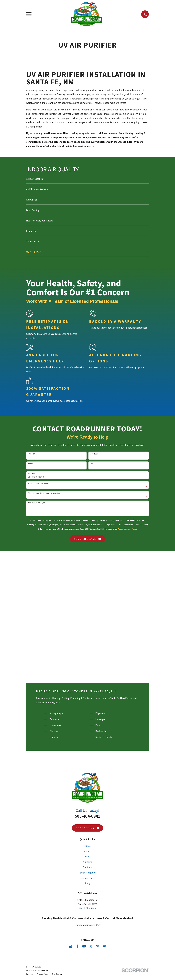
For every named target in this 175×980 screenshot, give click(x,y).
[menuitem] (87, 180)
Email (92, 464)
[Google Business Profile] (71, 824)
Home (87, 724)
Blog (87, 761)
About (87, 729)
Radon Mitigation (87, 750)
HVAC (87, 734)
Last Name (94, 454)
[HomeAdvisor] (104, 824)
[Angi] (98, 824)
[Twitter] (91, 824)
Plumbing (87, 740)
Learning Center (87, 756)
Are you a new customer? (38, 483)
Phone (30, 464)
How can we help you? (37, 503)
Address (31, 473)
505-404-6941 (87, 694)
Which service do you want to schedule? (44, 493)
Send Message (88, 539)
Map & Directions (87, 786)
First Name (32, 454)
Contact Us (87, 706)
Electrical (87, 745)
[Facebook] (77, 824)
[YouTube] (84, 824)
